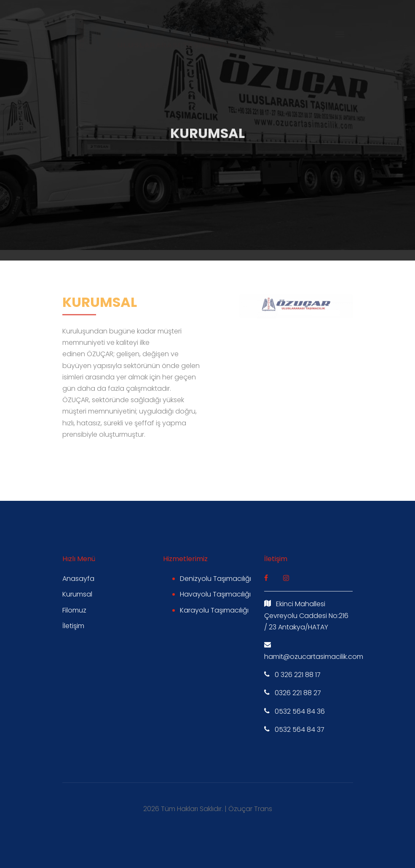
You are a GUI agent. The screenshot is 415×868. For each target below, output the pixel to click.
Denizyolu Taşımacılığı (216, 579)
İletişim (73, 626)
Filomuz (74, 610)
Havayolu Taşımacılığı (215, 594)
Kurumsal (77, 594)
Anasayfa (78, 579)
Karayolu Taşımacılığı (214, 610)
